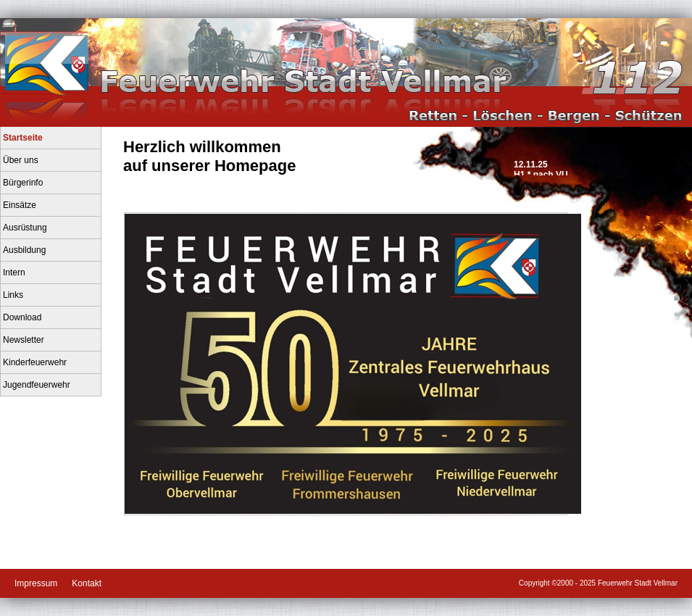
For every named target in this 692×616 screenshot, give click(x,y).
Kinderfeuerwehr (35, 362)
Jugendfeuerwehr (37, 385)
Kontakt (87, 583)
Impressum (36, 583)
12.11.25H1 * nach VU (541, 167)
